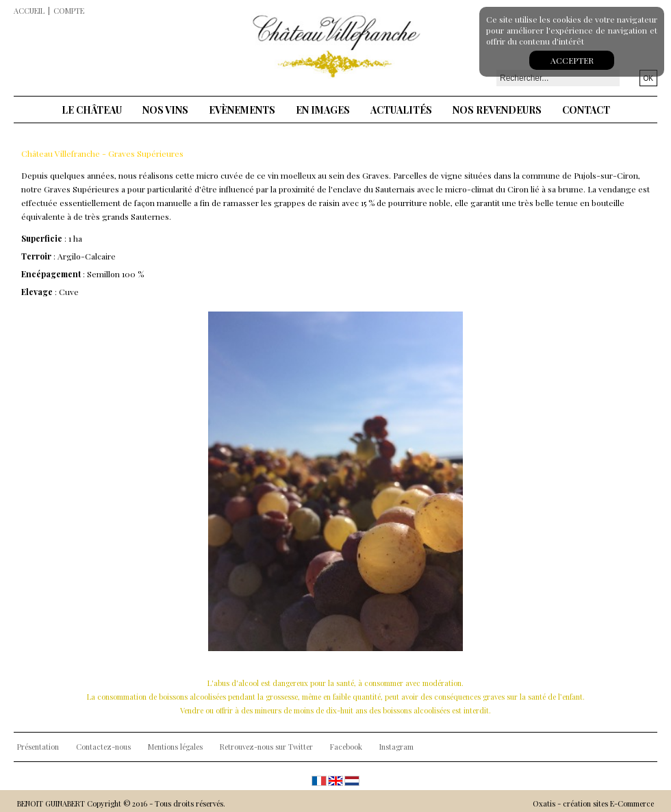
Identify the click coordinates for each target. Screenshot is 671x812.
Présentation (38, 747)
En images (323, 110)
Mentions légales (175, 747)
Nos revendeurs (497, 110)
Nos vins (165, 110)
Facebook (346, 747)
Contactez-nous (103, 747)
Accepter (572, 60)
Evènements (242, 110)
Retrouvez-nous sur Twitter (266, 747)
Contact (586, 110)
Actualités (401, 110)
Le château (92, 110)
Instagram (396, 747)
